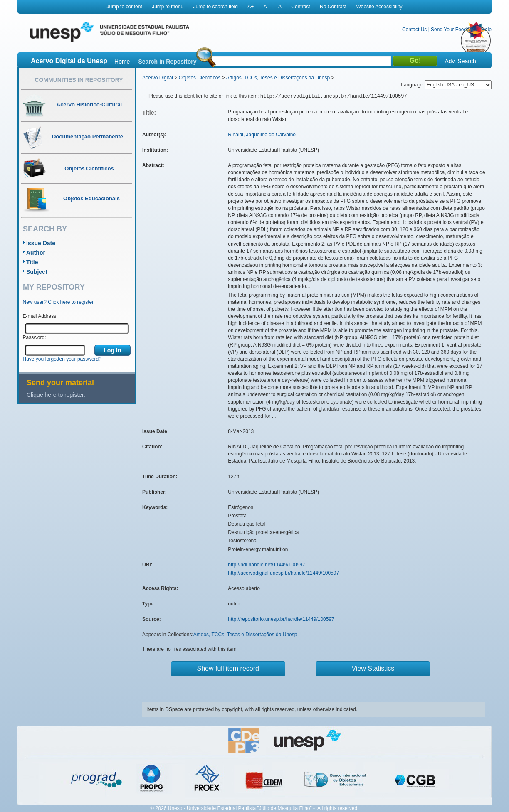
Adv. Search (460, 61)
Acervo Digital (158, 78)
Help (486, 30)
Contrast (300, 7)
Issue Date (41, 243)
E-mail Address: (40, 316)
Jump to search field (216, 7)
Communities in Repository (79, 80)
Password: (35, 337)
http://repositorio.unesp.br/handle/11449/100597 (281, 619)
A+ (251, 7)
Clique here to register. (56, 395)
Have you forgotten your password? (62, 359)
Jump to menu (168, 7)
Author (36, 253)
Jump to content (124, 7)
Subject (37, 272)
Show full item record (228, 668)
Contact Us (414, 30)
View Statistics (373, 668)
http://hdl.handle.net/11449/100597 (267, 565)
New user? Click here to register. (59, 302)
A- (266, 7)
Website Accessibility (379, 7)
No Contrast (333, 7)
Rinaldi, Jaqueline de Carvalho (262, 135)
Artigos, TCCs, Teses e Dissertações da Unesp (278, 78)
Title (32, 262)
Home (122, 62)
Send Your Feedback (454, 30)
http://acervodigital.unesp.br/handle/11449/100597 (283, 573)
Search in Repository (167, 62)
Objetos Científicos (200, 78)
